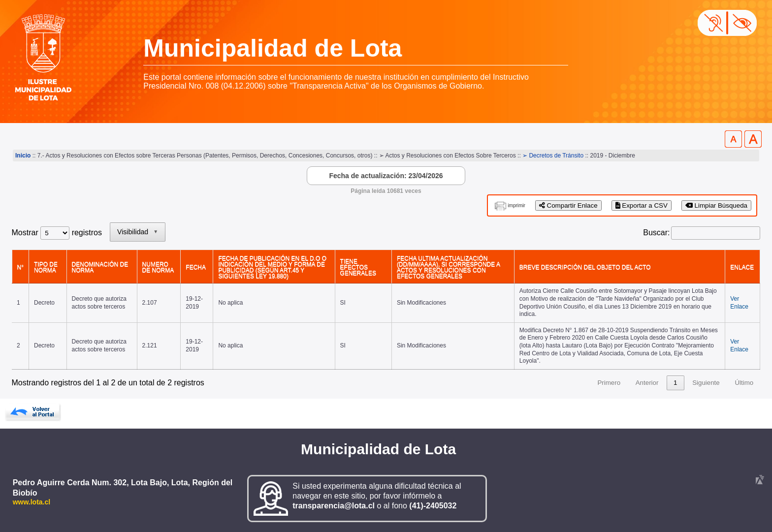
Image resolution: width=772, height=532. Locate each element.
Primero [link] (609, 383)
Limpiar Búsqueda (716, 205)
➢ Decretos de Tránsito (553, 156)
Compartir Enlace (568, 205)
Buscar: (656, 233)
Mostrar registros (57, 233)
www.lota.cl (32, 502)
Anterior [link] (647, 383)
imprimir (516, 205)
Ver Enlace (739, 303)
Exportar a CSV (642, 205)
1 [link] (675, 383)
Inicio (23, 156)
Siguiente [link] (706, 383)
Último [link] (744, 383)
